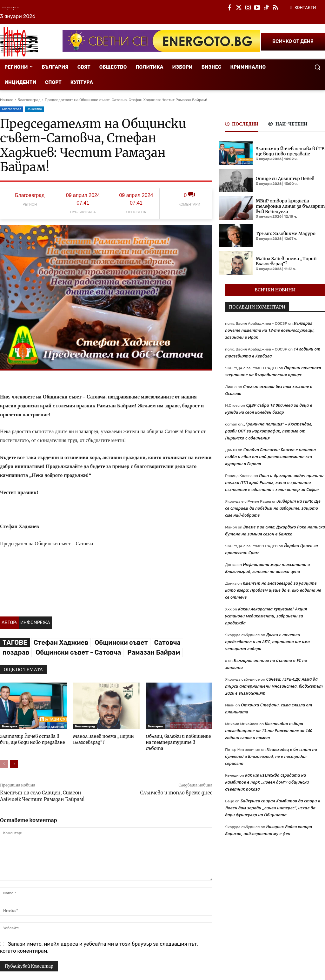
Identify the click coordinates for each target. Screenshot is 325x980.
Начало (7, 100)
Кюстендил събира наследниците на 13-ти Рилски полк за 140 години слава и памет (269, 731)
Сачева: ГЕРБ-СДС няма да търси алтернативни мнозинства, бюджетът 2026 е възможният (274, 686)
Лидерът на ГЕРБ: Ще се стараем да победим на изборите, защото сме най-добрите (273, 508)
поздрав (16, 652)
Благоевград (29, 100)
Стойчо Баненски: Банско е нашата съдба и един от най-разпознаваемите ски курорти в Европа (270, 457)
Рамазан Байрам (154, 652)
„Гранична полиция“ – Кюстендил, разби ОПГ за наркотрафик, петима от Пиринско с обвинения (269, 431)
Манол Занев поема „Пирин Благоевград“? (102, 739)
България (10, 726)
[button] (317, 67)
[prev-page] (4, 757)
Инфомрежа (35, 623)
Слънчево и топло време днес (176, 786)
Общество (34, 109)
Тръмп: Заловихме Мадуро (284, 234)
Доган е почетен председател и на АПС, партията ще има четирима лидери (267, 642)
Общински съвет (121, 643)
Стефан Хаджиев (61, 643)
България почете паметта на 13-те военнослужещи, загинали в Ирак (270, 330)
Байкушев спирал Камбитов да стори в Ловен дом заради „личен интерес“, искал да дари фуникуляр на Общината (273, 808)
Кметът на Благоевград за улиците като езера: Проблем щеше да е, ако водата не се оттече (273, 590)
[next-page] (14, 757)
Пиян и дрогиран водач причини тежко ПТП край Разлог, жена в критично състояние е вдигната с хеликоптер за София (274, 482)
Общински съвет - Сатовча (78, 652)
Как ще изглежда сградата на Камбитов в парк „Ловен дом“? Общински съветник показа (267, 782)
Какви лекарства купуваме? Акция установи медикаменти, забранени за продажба (266, 616)
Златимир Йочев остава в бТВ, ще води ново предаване (33, 739)
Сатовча (168, 643)
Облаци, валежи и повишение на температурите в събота (178, 739)
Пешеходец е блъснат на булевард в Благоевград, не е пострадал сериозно (271, 756)
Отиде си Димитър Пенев (284, 179)
